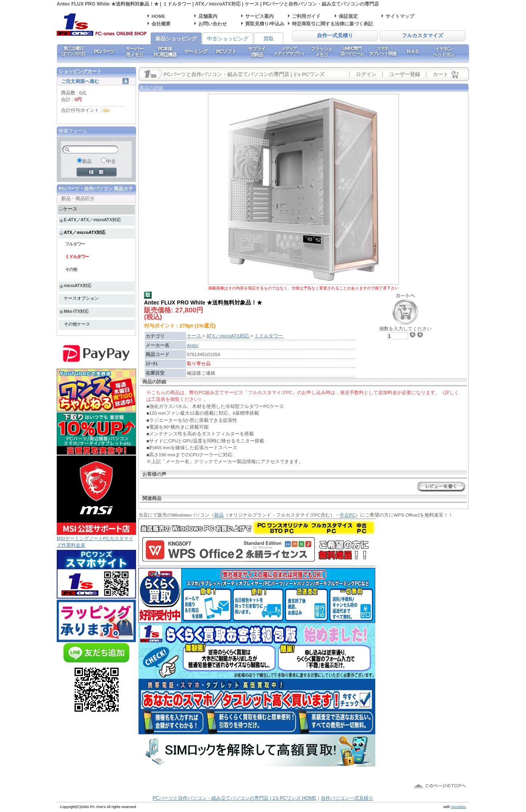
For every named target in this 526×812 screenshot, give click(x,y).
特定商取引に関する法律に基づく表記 (332, 24)
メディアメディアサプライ (289, 51)
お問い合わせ (213, 24)
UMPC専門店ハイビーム (352, 51)
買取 (269, 39)
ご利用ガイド (306, 16)
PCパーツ (104, 51)
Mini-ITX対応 (76, 311)
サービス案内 (259, 16)
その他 (71, 269)
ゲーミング (196, 51)
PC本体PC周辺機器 (165, 52)
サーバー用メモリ (134, 52)
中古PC (347, 515)
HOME (158, 16)
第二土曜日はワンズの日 (73, 51)
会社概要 (161, 24)
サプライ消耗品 (256, 52)
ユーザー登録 (405, 74)
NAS (413, 51)
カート (441, 74)
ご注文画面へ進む (80, 81)
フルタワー (75, 244)
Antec (193, 345)
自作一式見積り (335, 36)
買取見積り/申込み (265, 24)
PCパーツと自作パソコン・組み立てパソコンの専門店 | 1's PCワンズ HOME (235, 798)
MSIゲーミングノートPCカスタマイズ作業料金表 (96, 539)
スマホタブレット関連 (383, 51)
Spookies (459, 807)
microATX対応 (78, 285)
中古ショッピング (228, 39)
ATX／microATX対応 (85, 232)
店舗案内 (208, 16)
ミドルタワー (77, 257)
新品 (219, 515)
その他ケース (77, 324)
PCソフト (226, 51)
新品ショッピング (176, 39)
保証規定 (348, 16)
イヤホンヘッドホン (443, 52)
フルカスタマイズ (422, 36)
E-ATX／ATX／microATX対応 (92, 220)
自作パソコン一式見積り (347, 798)
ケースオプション (81, 298)
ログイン (366, 74)
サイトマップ (400, 16)
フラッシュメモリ (321, 52)
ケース (70, 209)
